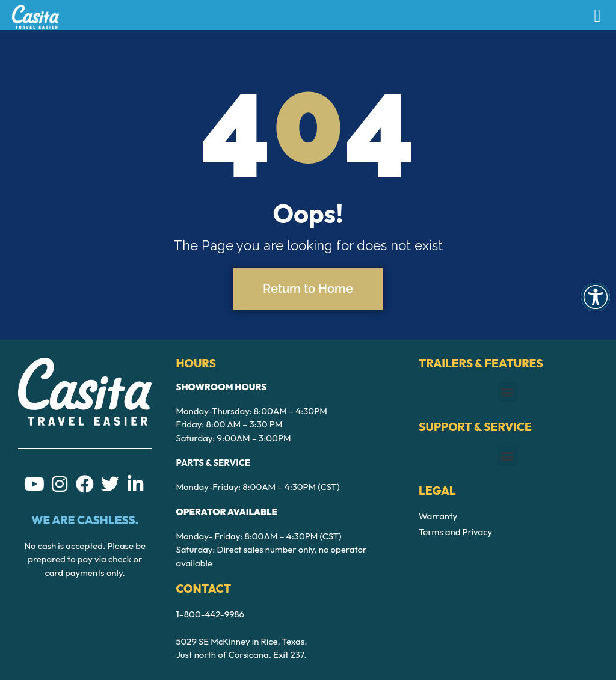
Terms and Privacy (455, 532)
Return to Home (308, 289)
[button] (596, 297)
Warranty (438, 516)
